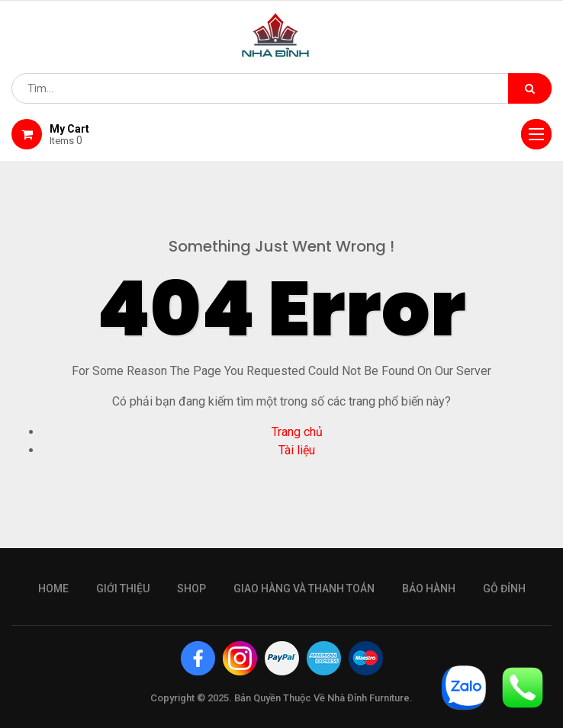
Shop (191, 588)
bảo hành (429, 588)
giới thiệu (123, 588)
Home (53, 588)
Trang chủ (297, 432)
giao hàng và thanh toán (304, 588)
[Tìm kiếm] (530, 88)
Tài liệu (297, 450)
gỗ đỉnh (504, 588)
